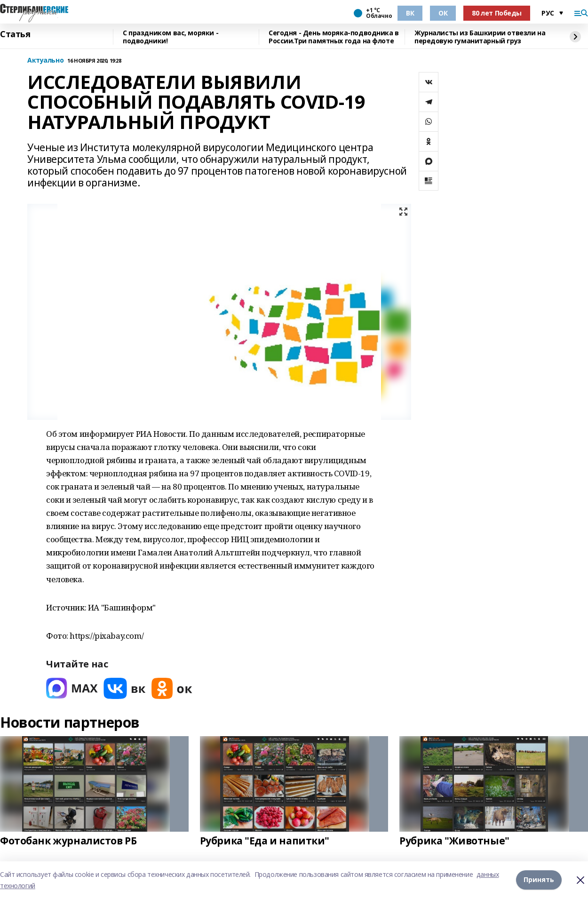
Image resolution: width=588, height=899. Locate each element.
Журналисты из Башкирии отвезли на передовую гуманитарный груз (480, 37)
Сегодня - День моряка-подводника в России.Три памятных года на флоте (334, 37)
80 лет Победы (497, 13)
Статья (15, 34)
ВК (410, 13)
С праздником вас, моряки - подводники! (171, 37)
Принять (539, 880)
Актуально (45, 60)
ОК (443, 13)
